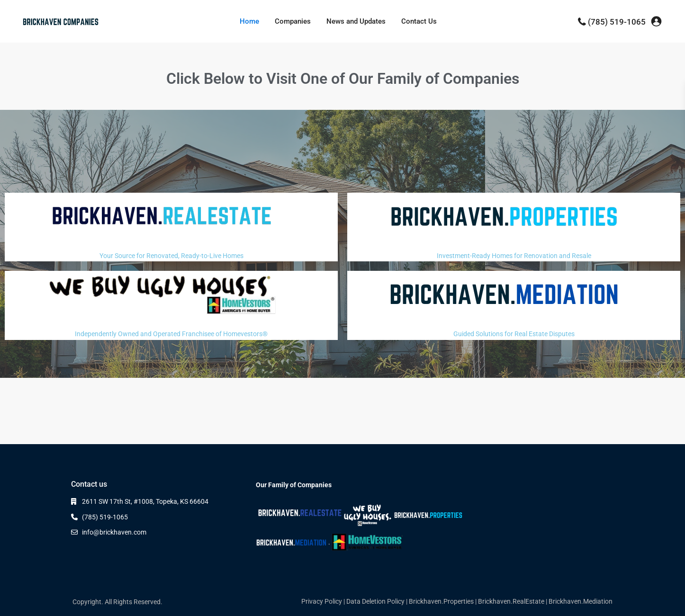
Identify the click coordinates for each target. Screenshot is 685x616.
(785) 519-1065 (617, 22)
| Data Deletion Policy (374, 601)
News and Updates (356, 21)
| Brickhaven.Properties (440, 601)
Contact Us (419, 21)
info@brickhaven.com (114, 532)
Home (249, 21)
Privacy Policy (322, 601)
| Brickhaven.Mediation (579, 601)
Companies (293, 21)
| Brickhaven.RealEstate (510, 601)
